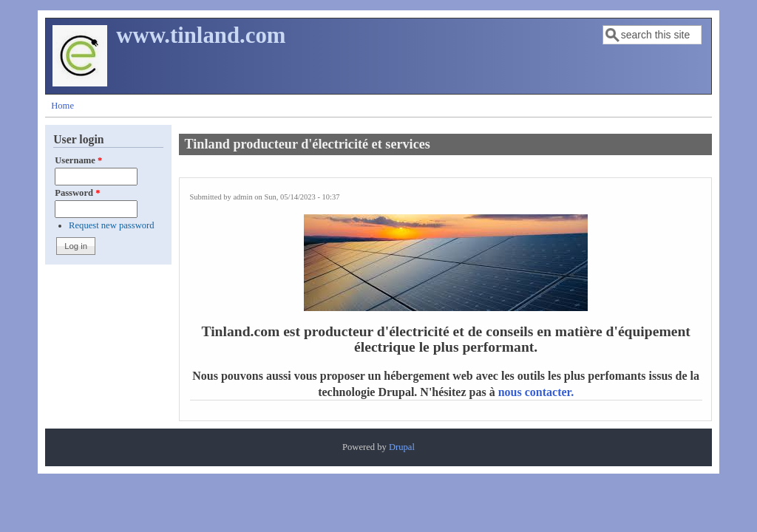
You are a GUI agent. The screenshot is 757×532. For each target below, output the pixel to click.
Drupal (402, 447)
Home (62, 106)
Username (78, 160)
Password (77, 193)
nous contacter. (536, 392)
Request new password (111, 225)
